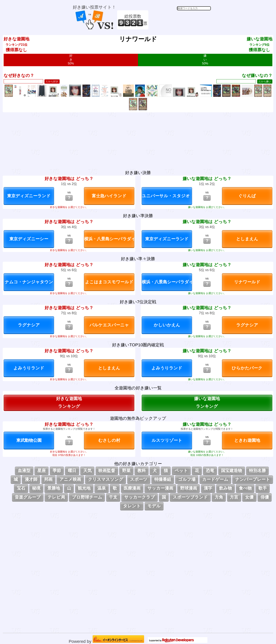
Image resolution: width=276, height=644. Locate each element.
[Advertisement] (180, 20)
